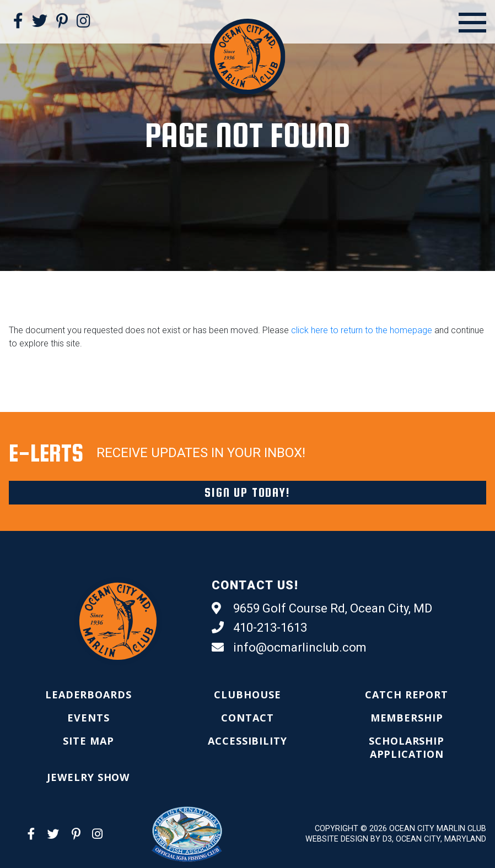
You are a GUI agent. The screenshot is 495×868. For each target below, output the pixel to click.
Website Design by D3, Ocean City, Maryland (396, 839)
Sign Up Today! (247, 492)
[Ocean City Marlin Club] (247, 56)
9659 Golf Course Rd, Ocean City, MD (322, 609)
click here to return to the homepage (362, 330)
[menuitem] (88, 695)
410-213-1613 (259, 628)
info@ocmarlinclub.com (289, 648)
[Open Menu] (472, 23)
